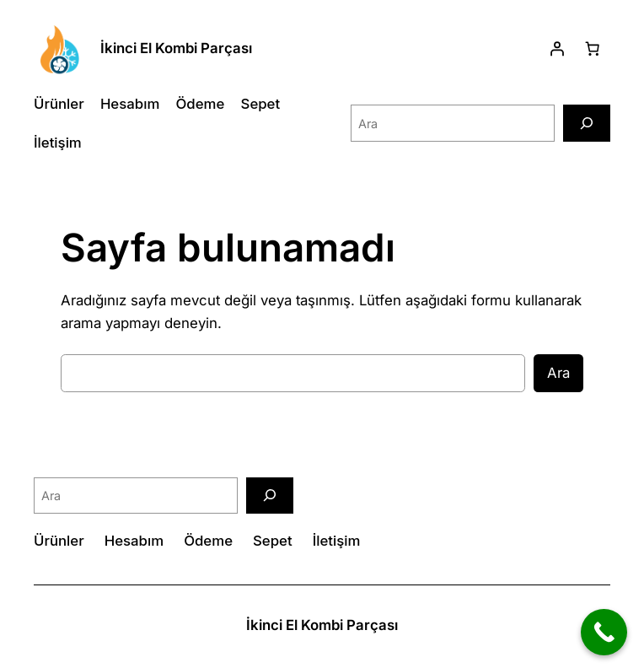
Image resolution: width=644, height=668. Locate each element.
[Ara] (587, 123)
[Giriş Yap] (557, 48)
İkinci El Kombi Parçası (176, 48)
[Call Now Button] (604, 632)
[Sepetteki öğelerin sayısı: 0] (593, 48)
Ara (558, 373)
